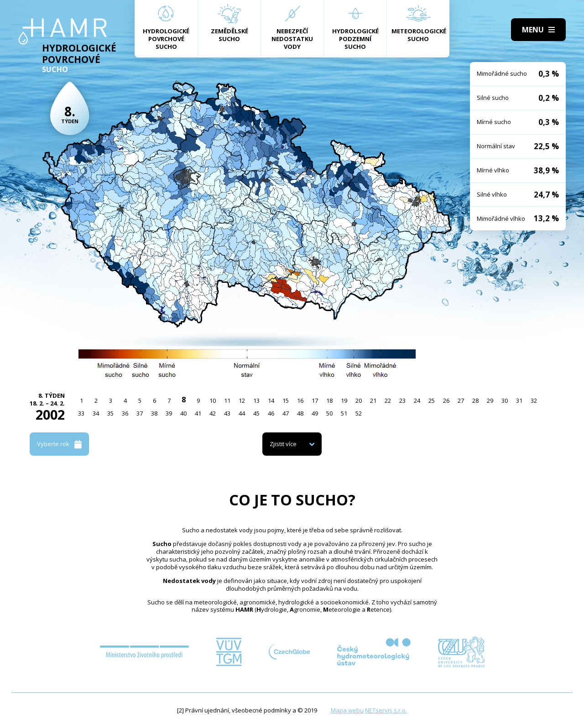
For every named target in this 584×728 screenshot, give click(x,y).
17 (315, 400)
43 (227, 413)
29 (490, 400)
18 (329, 400)
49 (315, 413)
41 (198, 413)
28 (475, 400)
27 (461, 400)
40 (183, 413)
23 (402, 400)
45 (256, 413)
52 (359, 413)
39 (169, 413)
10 (213, 400)
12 (242, 400)
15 (286, 400)
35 (110, 413)
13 (256, 400)
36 (125, 413)
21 (373, 400)
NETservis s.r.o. (386, 710)
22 (388, 400)
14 (271, 400)
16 (300, 400)
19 (344, 400)
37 (140, 413)
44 (242, 413)
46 (271, 413)
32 (534, 400)
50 (329, 413)
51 (344, 413)
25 (432, 400)
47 (286, 413)
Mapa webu (347, 710)
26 (446, 400)
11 (227, 400)
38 (154, 413)
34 (96, 413)
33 (81, 413)
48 (300, 413)
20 (359, 400)
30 (505, 400)
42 (213, 413)
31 (519, 400)
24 (417, 400)
